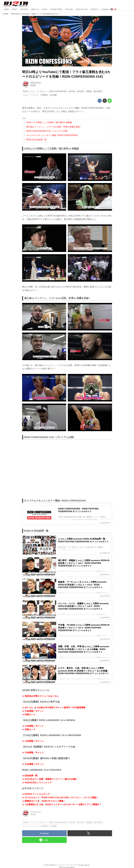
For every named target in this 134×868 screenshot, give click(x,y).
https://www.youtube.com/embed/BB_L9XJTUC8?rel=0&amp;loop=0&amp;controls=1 (67, 469)
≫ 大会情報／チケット (33, 711)
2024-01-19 (36, 83)
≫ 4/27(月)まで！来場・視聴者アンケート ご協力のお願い (50, 779)
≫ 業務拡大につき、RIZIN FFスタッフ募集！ (44, 801)
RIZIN (33, 85)
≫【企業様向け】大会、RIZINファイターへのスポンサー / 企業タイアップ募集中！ (62, 804)
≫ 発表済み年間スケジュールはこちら (40, 696)
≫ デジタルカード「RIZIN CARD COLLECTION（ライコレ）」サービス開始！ (60, 797)
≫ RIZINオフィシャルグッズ (36, 794)
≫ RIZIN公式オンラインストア (37, 783)
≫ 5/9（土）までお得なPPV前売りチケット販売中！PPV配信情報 (54, 708)
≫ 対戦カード (29, 714)
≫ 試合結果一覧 (30, 776)
